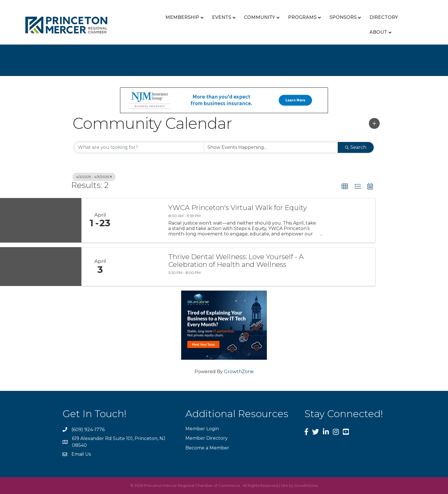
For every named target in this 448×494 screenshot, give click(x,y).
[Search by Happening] (271, 147)
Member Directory (207, 438)
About (378, 32)
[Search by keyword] (139, 147)
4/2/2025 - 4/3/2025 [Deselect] (94, 177)
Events (222, 17)
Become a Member (207, 448)
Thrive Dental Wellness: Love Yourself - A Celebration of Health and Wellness (236, 261)
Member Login (202, 429)
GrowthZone (239, 372)
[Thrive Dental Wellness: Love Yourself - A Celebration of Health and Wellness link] (141, 267)
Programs (302, 17)
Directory (384, 17)
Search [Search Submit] (356, 147)
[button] (374, 123)
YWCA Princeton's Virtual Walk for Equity (238, 208)
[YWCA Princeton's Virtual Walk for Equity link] (141, 220)
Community (260, 17)
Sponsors (343, 17)
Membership (182, 17)
